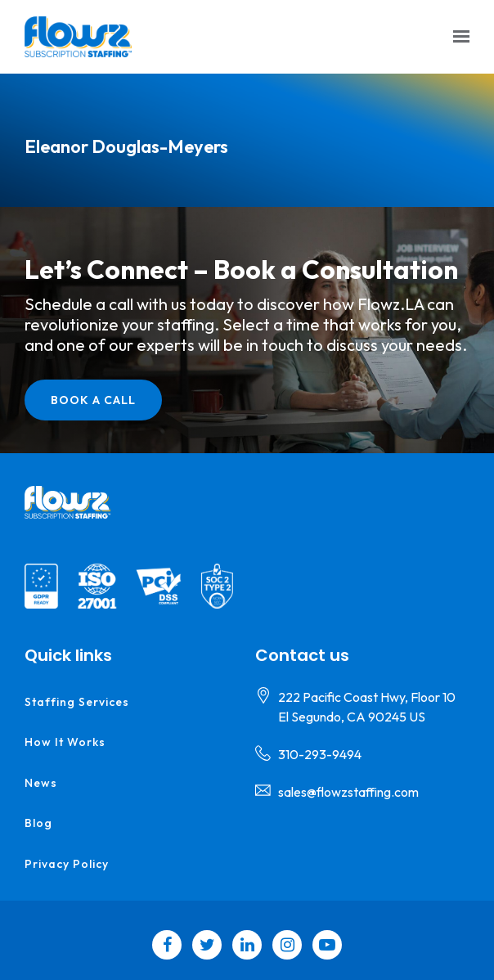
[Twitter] (207, 945)
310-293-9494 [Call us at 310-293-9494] (320, 754)
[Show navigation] (457, 37)
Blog (38, 823)
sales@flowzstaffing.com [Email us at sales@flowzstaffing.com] (348, 792)
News (41, 783)
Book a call (93, 400)
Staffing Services (77, 702)
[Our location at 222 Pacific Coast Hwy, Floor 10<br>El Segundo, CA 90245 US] (367, 707)
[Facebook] (167, 945)
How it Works (65, 742)
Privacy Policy (67, 864)
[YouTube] (327, 945)
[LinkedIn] (247, 945)
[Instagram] (287, 945)
